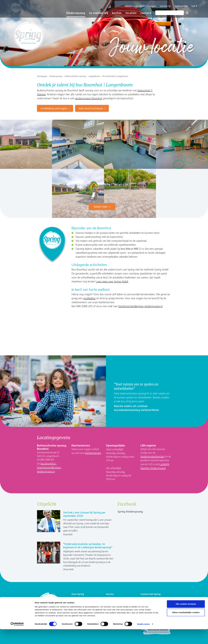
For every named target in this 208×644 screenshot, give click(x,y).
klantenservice (93, 453)
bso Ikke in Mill (129, 249)
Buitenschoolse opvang (75, 76)
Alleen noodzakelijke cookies (186, 627)
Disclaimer (113, 608)
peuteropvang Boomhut (89, 98)
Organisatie (79, 599)
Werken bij (164, 6)
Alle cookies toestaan (186, 619)
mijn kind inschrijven (91, 108)
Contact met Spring (151, 595)
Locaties (129, 13)
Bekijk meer (101, 206)
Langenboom (94, 76)
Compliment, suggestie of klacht (120, 600)
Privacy (111, 612)
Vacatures (78, 595)
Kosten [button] (115, 13)
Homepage (42, 76)
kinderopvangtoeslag (152, 456)
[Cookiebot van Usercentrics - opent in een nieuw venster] (17, 639)
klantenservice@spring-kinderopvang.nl (140, 306)
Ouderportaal (179, 6)
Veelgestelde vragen (144, 6)
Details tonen (143, 639)
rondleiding (89, 298)
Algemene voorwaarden (119, 605)
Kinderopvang (56, 76)
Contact (144, 13)
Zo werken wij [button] (97, 13)
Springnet (78, 608)
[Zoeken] (168, 13)
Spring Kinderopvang (130, 511)
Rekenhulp (147, 599)
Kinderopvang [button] (74, 13)
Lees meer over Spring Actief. (112, 281)
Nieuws (127, 6)
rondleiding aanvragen (54, 108)
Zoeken (185, 13)
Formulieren (113, 595)
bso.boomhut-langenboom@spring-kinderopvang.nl (49, 467)
